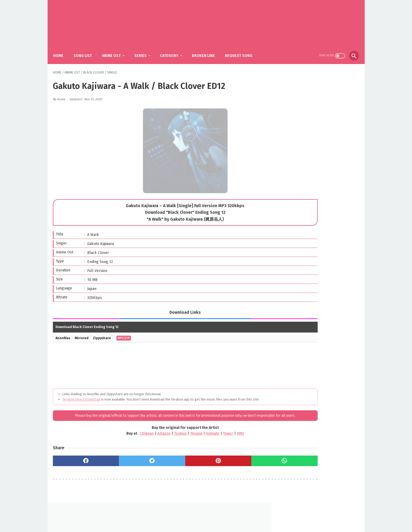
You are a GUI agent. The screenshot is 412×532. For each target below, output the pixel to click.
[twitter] (131, 467)
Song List (87, 50)
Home (62, 50)
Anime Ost (115, 50)
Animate (184, 440)
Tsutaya (152, 440)
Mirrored (83, 333)
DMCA (212, 515)
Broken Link (207, 50)
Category (173, 50)
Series (144, 50)
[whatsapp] (235, 467)
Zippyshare (105, 333)
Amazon (136, 440)
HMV (212, 440)
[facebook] (79, 467)
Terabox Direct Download (81, 395)
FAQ (198, 515)
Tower (200, 440)
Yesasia (168, 440)
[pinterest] (183, 467)
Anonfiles (64, 333)
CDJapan (118, 440)
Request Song (243, 50)
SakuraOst (210, 524)
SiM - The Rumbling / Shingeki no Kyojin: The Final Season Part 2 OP (325, 247)
